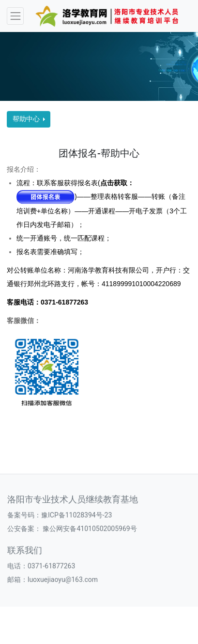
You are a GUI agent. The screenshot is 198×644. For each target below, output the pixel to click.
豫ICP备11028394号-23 (76, 515)
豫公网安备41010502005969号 (89, 529)
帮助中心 (27, 119)
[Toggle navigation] (15, 16)
